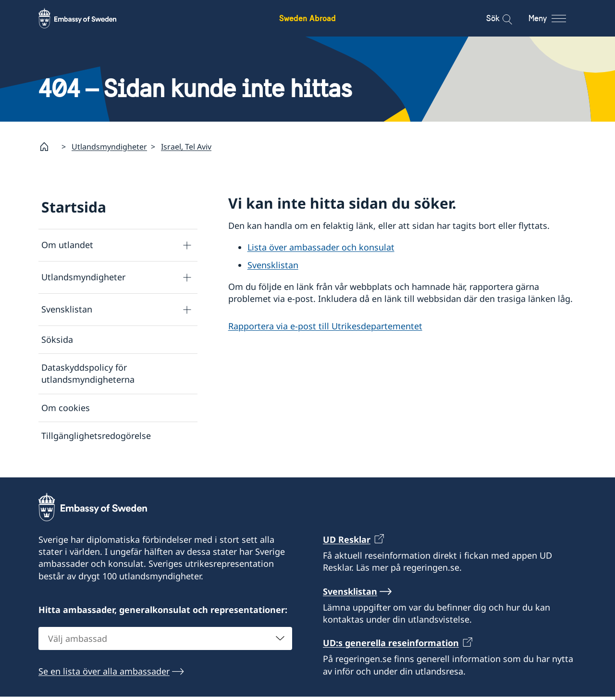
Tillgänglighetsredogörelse (96, 436)
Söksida (57, 339)
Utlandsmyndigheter (109, 147)
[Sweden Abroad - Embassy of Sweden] (86, 18)
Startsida (74, 207)
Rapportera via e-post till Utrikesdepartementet (325, 326)
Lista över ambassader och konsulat (321, 248)
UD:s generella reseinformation (391, 646)
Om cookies (66, 408)
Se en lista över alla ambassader (104, 675)
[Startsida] (48, 147)
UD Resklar (347, 543)
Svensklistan (67, 310)
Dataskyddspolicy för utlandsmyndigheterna (88, 374)
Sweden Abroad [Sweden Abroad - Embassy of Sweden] (307, 18)
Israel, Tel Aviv (186, 147)
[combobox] (165, 642)
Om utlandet (67, 245)
